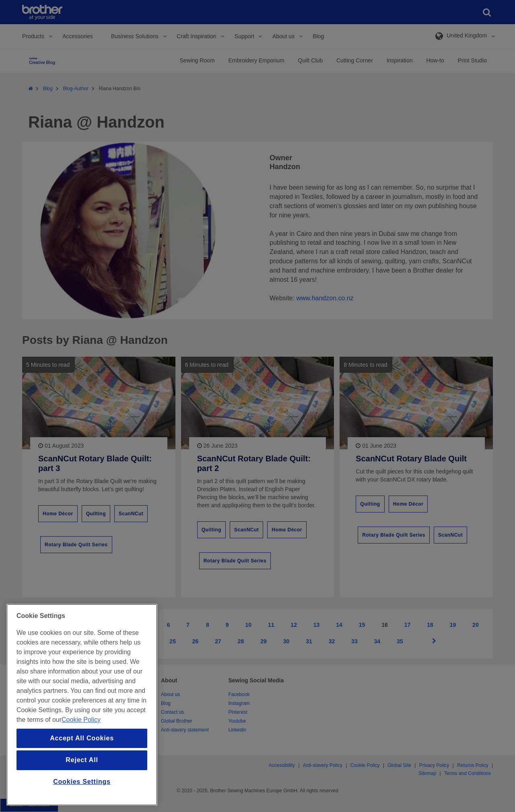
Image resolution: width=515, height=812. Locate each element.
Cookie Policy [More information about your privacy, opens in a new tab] (81, 720)
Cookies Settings (82, 782)
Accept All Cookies (82, 738)
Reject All (82, 760)
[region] (82, 705)
